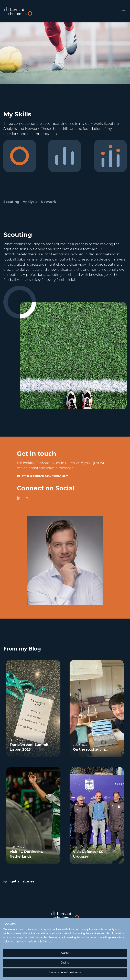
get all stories (19, 881)
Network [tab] (48, 202)
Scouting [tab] (11, 202)
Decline (65, 963)
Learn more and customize (65, 972)
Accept (65, 953)
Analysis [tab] (30, 202)
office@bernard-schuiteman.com (45, 476)
